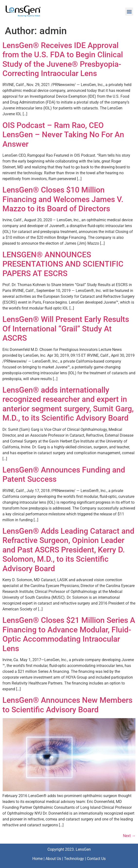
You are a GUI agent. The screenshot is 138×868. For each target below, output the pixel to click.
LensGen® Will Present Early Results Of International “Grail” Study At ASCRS (66, 329)
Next (129, 836)
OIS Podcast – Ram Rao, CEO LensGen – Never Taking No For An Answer (63, 135)
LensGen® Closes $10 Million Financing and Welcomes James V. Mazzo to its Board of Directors (63, 199)
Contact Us (96, 859)
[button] (129, 12)
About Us (53, 859)
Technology (74, 859)
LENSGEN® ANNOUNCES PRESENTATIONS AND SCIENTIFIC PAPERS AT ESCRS (63, 264)
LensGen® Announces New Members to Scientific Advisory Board (67, 705)
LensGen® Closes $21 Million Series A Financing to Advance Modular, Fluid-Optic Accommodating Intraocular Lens (69, 634)
